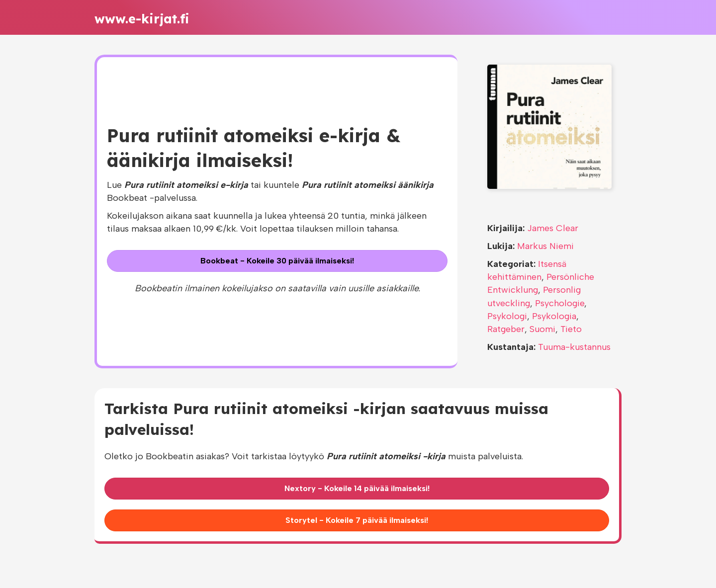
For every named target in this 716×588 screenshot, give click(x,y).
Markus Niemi (545, 246)
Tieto (571, 329)
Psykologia (554, 316)
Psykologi (507, 316)
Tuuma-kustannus (574, 347)
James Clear (553, 228)
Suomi (542, 329)
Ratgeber (506, 329)
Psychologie (560, 303)
